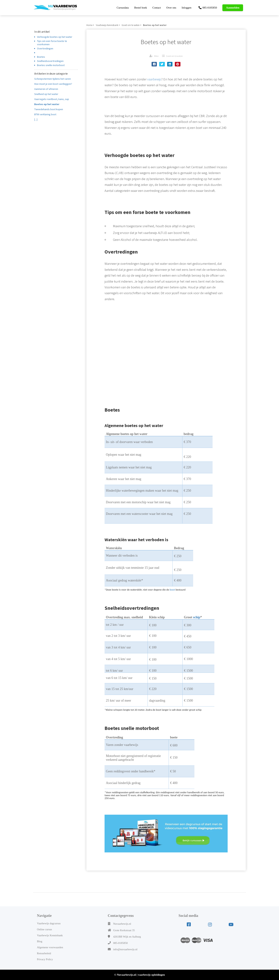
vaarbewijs (154, 79)
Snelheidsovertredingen (50, 61)
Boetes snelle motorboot (51, 65)
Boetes (41, 57)
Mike (156, 56)
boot (172, 590)
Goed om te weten (174, 56)
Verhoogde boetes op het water (55, 37)
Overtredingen (45, 48)
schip (197, 617)
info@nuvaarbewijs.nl (125, 949)
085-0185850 (121, 943)
